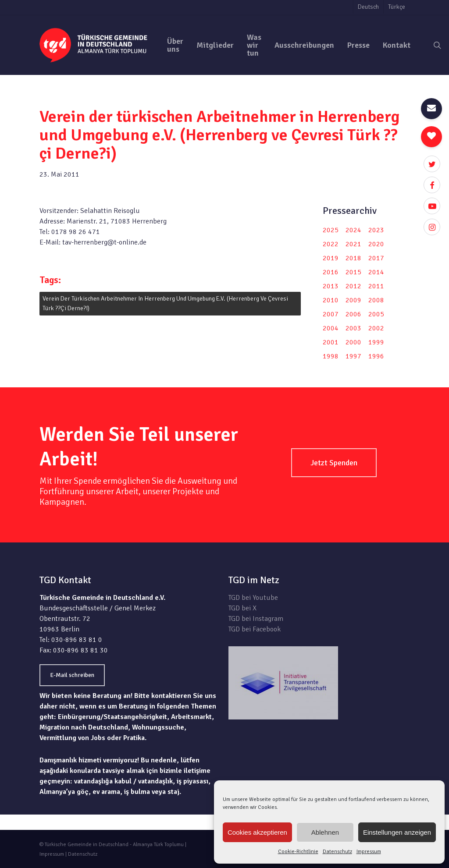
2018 (353, 258)
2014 (376, 272)
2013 (331, 286)
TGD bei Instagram (256, 619)
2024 (353, 230)
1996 (376, 356)
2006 (353, 314)
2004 (331, 328)
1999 (376, 342)
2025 (331, 230)
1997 (353, 356)
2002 (376, 328)
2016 (331, 272)
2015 (353, 272)
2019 (331, 258)
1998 (331, 356)
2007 (331, 314)
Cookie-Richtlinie (298, 852)
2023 (376, 230)
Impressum (369, 852)
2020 (376, 244)
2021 (353, 244)
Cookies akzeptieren (257, 832)
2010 (331, 300)
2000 (353, 342)
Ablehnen (325, 832)
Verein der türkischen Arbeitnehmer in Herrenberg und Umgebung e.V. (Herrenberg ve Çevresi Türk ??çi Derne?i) (165, 303)
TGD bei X (242, 608)
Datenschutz (337, 852)
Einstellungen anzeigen (397, 832)
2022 (331, 244)
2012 (353, 286)
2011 (376, 286)
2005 (376, 314)
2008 (376, 300)
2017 (376, 258)
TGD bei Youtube (253, 598)
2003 (353, 328)
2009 (353, 300)
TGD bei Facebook (255, 629)
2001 (331, 342)
